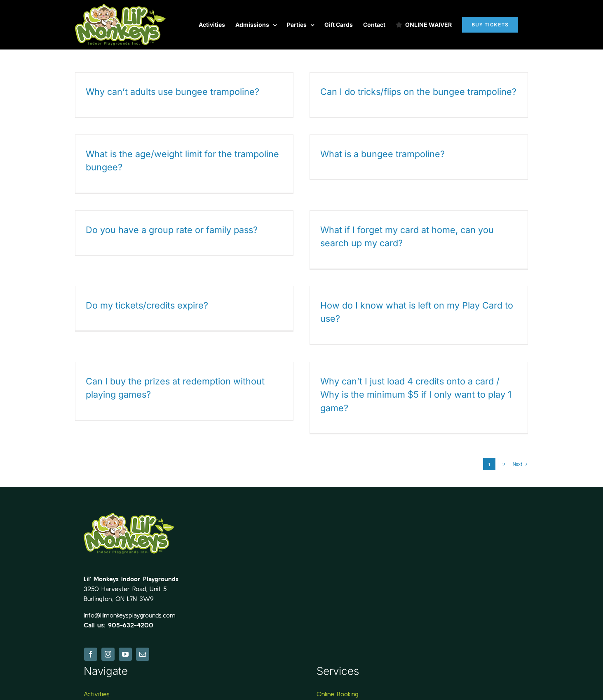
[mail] (143, 648)
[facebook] (91, 648)
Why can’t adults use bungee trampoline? (172, 92)
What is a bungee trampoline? (373, 155)
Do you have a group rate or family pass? (177, 227)
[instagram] (108, 648)
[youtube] (125, 648)
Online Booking (337, 688)
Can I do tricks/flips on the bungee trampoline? (415, 92)
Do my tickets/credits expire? (147, 304)
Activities (97, 688)
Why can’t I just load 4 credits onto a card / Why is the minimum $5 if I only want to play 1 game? (407, 393)
